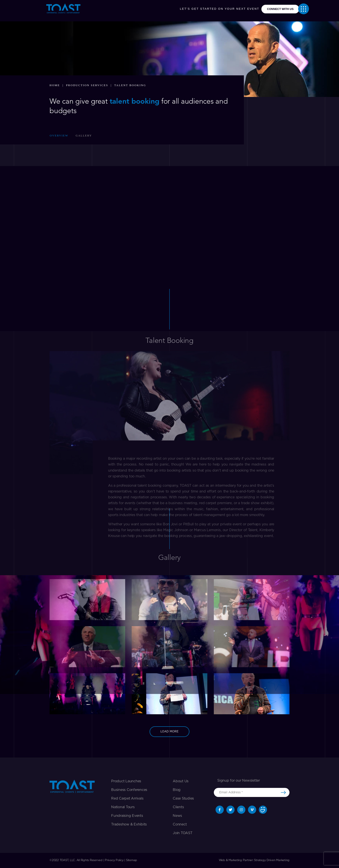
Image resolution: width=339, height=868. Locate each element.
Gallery (84, 135)
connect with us (280, 9)
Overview (59, 135)
